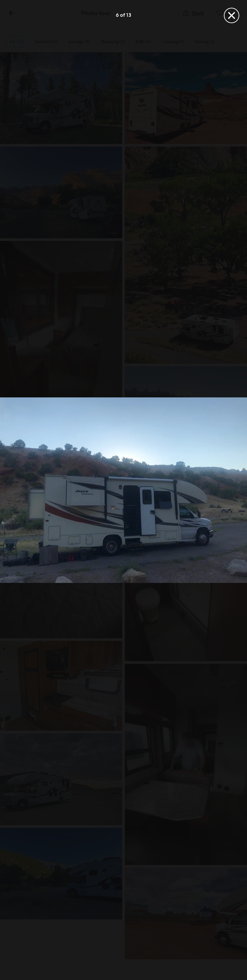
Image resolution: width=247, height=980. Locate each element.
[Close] (232, 15)
